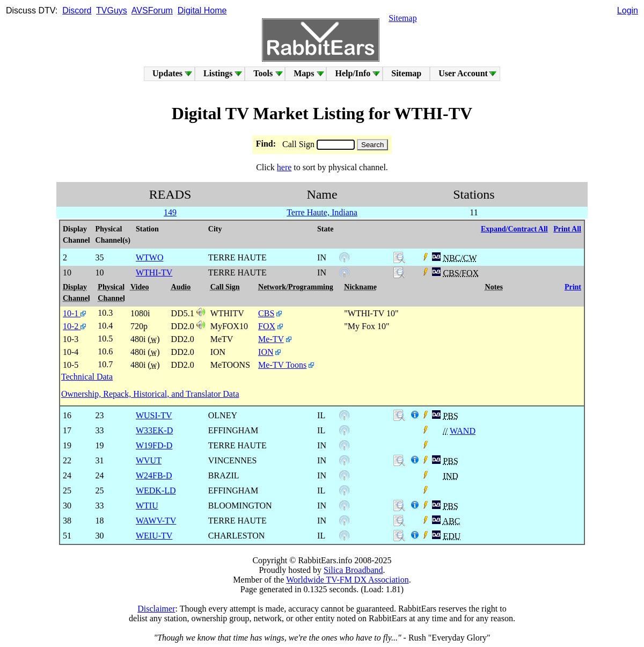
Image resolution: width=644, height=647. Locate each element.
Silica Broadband (353, 570)
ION (266, 352)
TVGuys (112, 10)
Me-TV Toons (282, 365)
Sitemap (402, 18)
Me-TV (271, 339)
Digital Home (202, 10)
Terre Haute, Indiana (322, 212)
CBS (266, 313)
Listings (218, 73)
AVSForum (152, 10)
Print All (567, 229)
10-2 (74, 326)
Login (628, 10)
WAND (463, 431)
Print (573, 287)
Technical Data (87, 377)
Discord (77, 10)
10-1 (74, 313)
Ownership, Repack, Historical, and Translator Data (150, 394)
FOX (267, 326)
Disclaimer (156, 609)
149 (170, 212)
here (284, 167)
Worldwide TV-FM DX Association (347, 580)
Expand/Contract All (514, 229)
